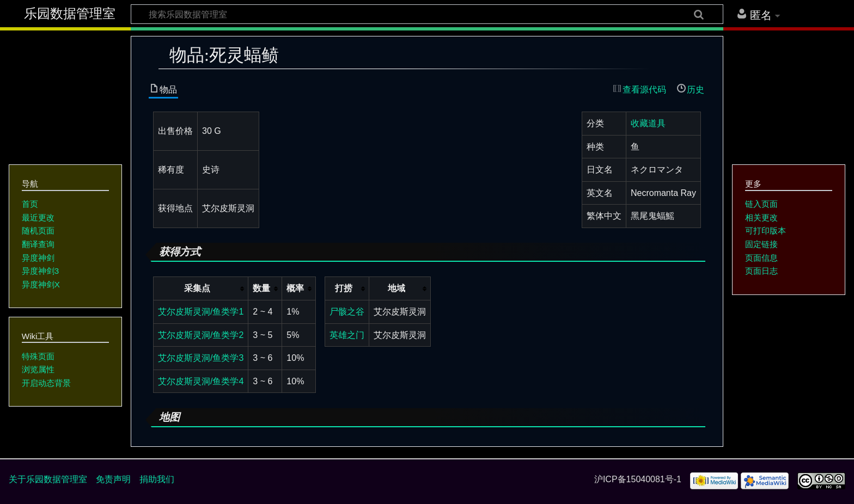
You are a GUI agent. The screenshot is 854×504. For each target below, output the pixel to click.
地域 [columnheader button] (396, 288)
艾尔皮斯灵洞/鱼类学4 (201, 381)
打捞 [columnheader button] (344, 288)
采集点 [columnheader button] (197, 288)
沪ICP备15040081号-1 (638, 479)
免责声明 (113, 479)
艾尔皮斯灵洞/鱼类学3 (201, 358)
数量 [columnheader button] (261, 288)
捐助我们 (157, 479)
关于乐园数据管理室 (48, 479)
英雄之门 (347, 335)
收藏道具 (648, 123)
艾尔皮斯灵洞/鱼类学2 (201, 335)
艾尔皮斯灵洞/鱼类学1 (201, 312)
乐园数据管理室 (70, 14)
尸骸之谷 (347, 312)
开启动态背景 (46, 383)
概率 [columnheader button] (295, 288)
